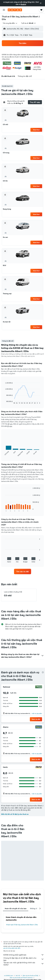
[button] (41, 3)
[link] (23, 571)
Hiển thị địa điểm (37, 714)
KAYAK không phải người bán (24, 955)
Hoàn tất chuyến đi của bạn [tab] (16, 909)
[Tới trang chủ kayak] (15, 10)
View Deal (36, 130)
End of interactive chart (4, 402)
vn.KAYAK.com (8, 976)
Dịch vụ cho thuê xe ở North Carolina (21, 978)
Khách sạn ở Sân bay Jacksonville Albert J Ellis (22, 925)
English (23, 4)
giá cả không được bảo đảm (12, 948)
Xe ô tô (18, 976)
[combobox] (10, 23)
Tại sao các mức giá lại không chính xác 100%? (24, 964)
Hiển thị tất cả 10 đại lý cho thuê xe (15, 814)
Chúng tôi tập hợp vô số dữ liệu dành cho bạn (24, 959)
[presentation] (43, 672)
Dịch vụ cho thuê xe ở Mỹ (30, 976)
